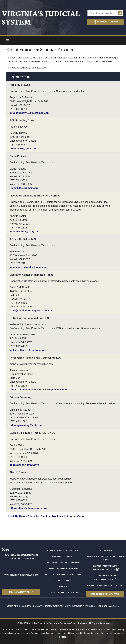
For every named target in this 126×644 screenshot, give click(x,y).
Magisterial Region (21, 558)
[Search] (103, 13)
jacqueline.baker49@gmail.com (28, 267)
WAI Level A (21, 575)
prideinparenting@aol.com (26, 425)
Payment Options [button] (105, 22)
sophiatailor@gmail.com (24, 465)
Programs (105, 550)
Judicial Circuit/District (22, 555)
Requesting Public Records (63, 574)
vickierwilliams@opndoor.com (28, 350)
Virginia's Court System (63, 550)
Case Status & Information (63, 562)
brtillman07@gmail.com (24, 149)
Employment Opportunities (105, 585)
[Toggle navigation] (8, 40)
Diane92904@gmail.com (24, 188)
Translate (21, 592)
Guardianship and (105, 568)
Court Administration (63, 568)
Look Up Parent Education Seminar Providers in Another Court (46, 516)
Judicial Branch (105, 577)
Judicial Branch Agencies (63, 592)
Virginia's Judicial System (41, 17)
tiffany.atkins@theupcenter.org (28, 508)
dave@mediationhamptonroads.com (31, 310)
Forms (63, 586)
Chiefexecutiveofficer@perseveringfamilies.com (39, 390)
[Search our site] (120, 13)
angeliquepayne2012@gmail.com (29, 113)
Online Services (63, 556)
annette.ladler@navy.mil (24, 232)
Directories (63, 580)
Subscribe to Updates (105, 594)
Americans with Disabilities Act (105, 558)
